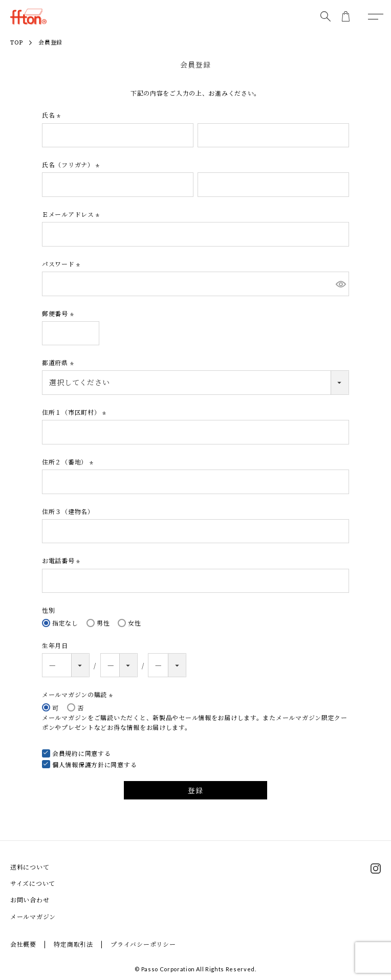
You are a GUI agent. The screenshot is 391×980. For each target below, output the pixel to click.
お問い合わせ (30, 899)
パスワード (62, 264)
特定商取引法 (73, 944)
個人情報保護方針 (78, 764)
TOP (17, 43)
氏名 (52, 115)
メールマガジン (33, 916)
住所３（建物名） (68, 511)
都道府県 (59, 362)
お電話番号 (62, 560)
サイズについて (33, 883)
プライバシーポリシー (143, 944)
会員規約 (65, 753)
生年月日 (55, 645)
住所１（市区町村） (75, 412)
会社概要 (23, 944)
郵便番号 (59, 313)
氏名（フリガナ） (72, 164)
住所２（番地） (69, 462)
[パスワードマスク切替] (341, 284)
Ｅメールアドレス (72, 214)
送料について (30, 867)
